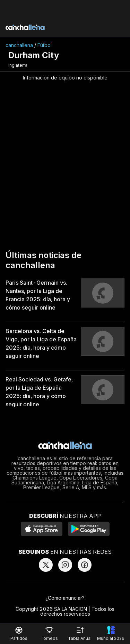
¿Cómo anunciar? (65, 598)
